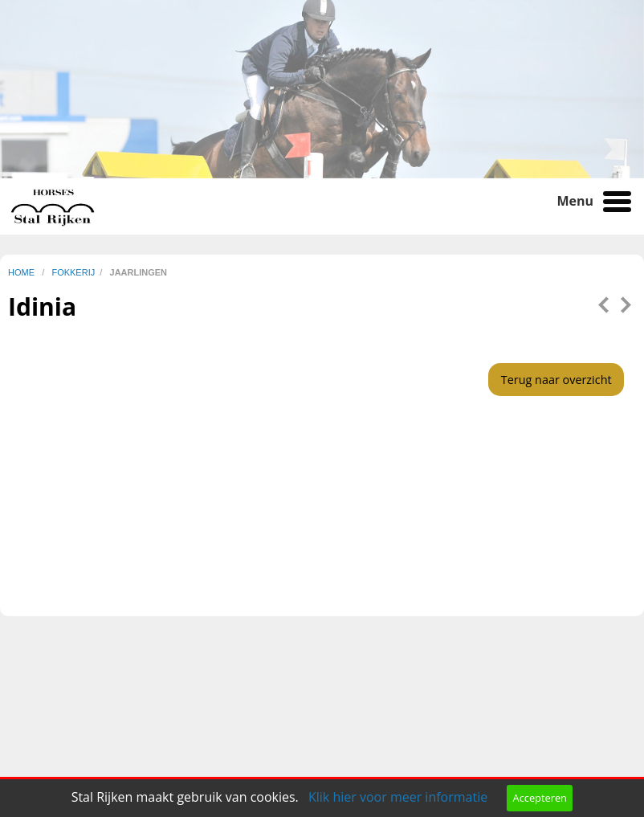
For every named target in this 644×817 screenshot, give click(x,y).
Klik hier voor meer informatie (398, 797)
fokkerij (73, 272)
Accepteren (540, 798)
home (22, 272)
